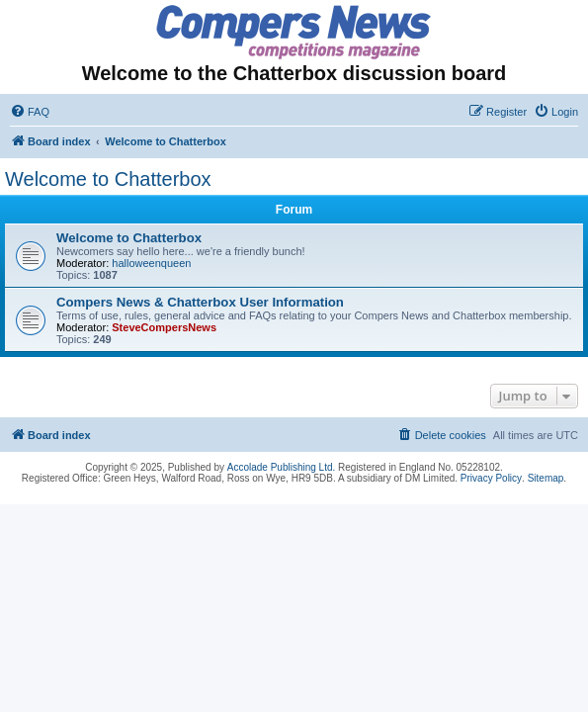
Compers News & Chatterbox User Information (200, 302)
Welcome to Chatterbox (108, 179)
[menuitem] (30, 112)
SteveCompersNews (164, 327)
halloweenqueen (151, 263)
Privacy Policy (491, 478)
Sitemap (546, 478)
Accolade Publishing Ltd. (282, 467)
